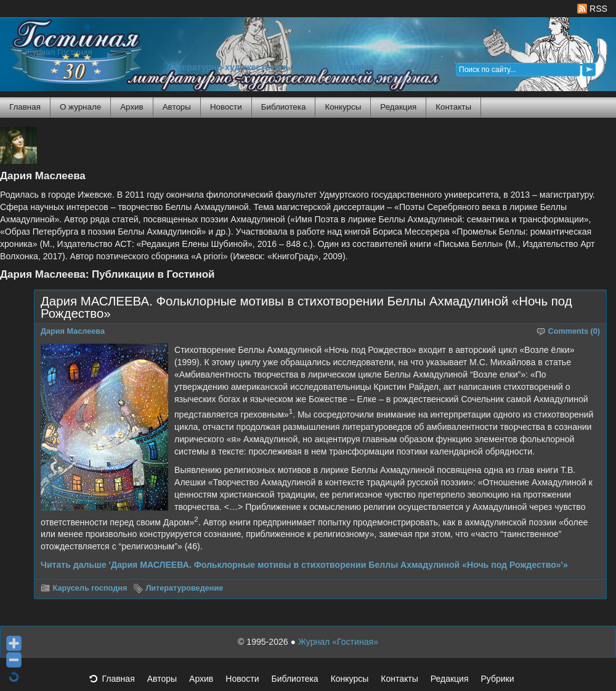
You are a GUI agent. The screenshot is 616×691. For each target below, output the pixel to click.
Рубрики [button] (503, 682)
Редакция (398, 107)
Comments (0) (574, 331)
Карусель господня (90, 588)
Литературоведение (184, 588)
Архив (132, 107)
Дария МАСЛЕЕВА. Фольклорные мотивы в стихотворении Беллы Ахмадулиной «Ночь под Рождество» (306, 307)
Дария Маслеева (73, 331)
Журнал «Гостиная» (338, 642)
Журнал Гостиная (59, 52)
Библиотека (284, 107)
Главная (25, 107)
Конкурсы (343, 107)
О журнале (80, 107)
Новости (226, 107)
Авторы (177, 107)
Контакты (453, 107)
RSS (592, 9)
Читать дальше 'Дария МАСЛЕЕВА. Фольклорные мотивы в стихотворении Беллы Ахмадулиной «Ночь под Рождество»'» (304, 565)
